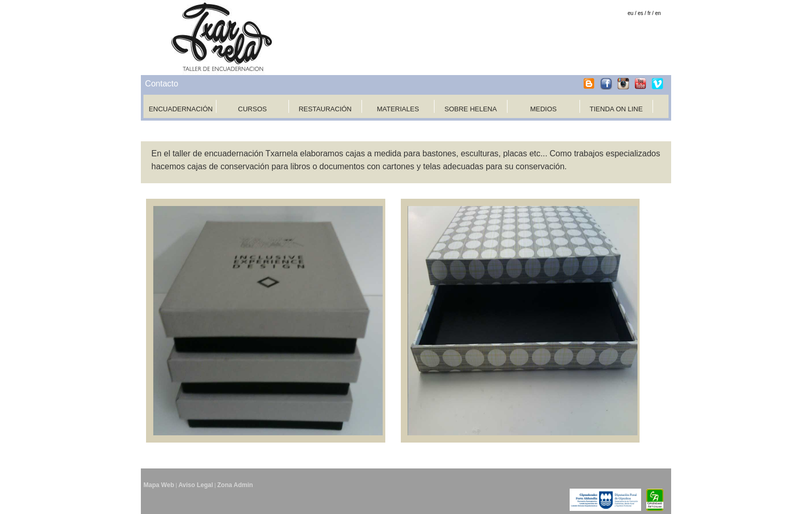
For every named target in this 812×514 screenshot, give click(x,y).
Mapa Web (159, 485)
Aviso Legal (195, 485)
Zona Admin (235, 485)
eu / (632, 13)
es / (642, 13)
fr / (650, 13)
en (658, 13)
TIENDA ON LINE (617, 109)
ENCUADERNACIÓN (181, 109)
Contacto (162, 84)
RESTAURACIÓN (325, 109)
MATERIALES (398, 109)
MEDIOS (543, 109)
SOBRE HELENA (470, 109)
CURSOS (253, 109)
